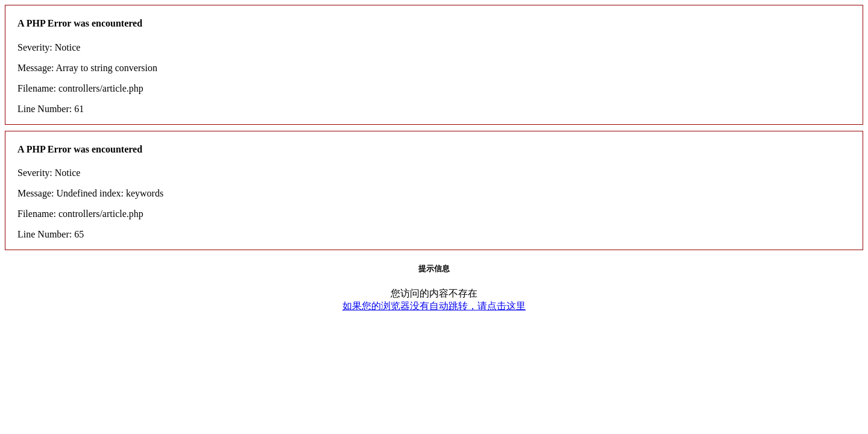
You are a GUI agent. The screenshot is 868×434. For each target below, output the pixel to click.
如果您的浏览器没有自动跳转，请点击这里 (434, 306)
